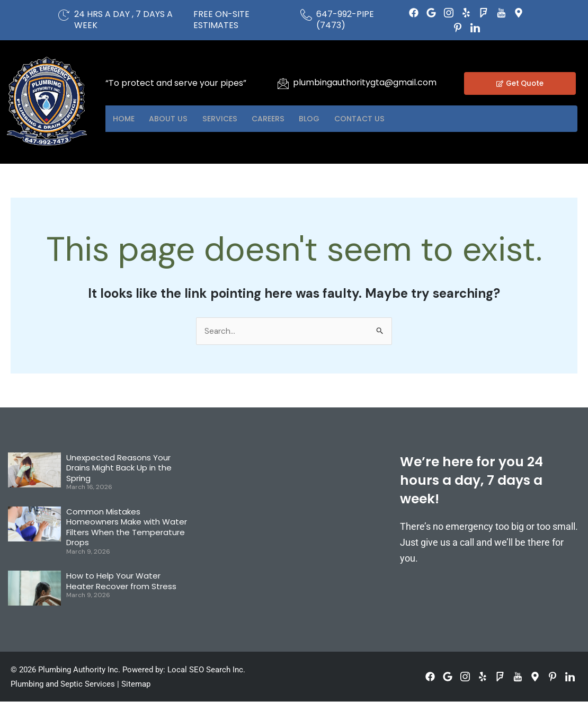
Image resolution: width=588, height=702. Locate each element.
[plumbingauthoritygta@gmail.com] (283, 83)
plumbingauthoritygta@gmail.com (365, 82)
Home (127, 119)
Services (238, 119)
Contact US (402, 119)
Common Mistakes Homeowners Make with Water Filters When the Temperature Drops (127, 528)
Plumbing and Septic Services (63, 685)
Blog (344, 119)
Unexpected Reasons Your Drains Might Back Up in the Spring (119, 468)
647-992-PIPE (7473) (345, 20)
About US (179, 119)
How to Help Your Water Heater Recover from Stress (121, 581)
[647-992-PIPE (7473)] (306, 15)
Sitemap (136, 685)
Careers (295, 119)
